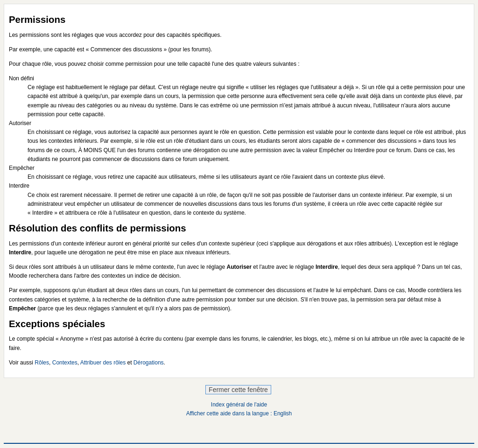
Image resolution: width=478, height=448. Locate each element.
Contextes (65, 363)
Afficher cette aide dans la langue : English (239, 413)
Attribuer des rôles (103, 363)
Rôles (42, 363)
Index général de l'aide (239, 405)
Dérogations (149, 363)
